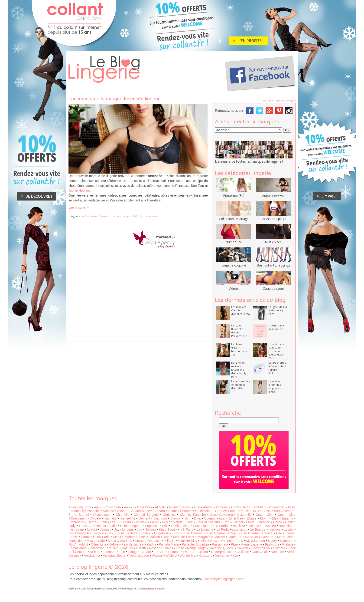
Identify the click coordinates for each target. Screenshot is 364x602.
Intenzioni (286, 526)
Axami (122, 511)
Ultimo (203, 552)
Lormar (87, 537)
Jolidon (151, 530)
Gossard (85, 526)
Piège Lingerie (252, 544)
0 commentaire (150, 216)
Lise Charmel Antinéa (257, 533)
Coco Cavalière (221, 515)
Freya (250, 522)
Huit (165, 526)
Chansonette (102, 515)
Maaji (117, 537)
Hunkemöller (180, 526)
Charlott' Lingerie (146, 515)
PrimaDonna (78, 548)
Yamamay (222, 556)
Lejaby (288, 530)
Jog (140, 530)
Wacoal (157, 556)
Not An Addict (78, 544)
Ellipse (252, 518)
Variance (277, 552)
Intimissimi (76, 530)
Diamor (176, 518)
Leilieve (275, 530)
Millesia (169, 541)
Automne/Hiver (273, 193)
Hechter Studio (106, 526)
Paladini (150, 544)
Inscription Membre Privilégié (279, 100)
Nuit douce (234, 240)
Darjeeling (128, 518)
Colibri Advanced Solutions (151, 589)
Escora (91, 522)
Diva (197, 518)
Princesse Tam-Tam (104, 548)
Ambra (208, 507)
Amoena (221, 507)
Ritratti (141, 548)
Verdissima (92, 556)
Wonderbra (188, 556)
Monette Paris (233, 541)
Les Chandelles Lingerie (86, 533)
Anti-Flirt (259, 507)
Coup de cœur (273, 286)
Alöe (197, 507)
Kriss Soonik (168, 530)
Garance (264, 522)
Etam (103, 522)
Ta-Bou (159, 552)
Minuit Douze (210, 541)
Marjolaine (76, 541)
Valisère (243, 552)
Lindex (146, 533)
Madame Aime (135, 537)
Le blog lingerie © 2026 (98, 567)
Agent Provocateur (107, 507)
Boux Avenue (284, 511)
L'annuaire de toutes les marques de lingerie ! (249, 161)
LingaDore (161, 533)
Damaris (111, 518)
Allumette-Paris (180, 507)
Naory (272, 541)
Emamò (287, 518)
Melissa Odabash (148, 541)
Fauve (155, 522)
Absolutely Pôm (80, 507)
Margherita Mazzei (211, 537)
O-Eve (114, 544)
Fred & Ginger (233, 522)
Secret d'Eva (260, 548)
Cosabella (244, 515)
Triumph (174, 552)
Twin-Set (189, 552)
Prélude (288, 544)
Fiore (189, 522)
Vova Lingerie (139, 556)
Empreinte (76, 522)
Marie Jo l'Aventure (259, 537)
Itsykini (92, 530)
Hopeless (152, 526)
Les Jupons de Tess (123, 533)
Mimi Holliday (188, 541)
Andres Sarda (240, 507)
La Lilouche (205, 530)
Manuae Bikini (184, 537)
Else (275, 518)
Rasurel (127, 548)
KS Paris (187, 530)
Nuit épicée (273, 240)
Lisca (177, 533)
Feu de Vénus (172, 522)
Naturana (287, 541)
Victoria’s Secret (115, 556)
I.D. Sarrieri (221, 526)
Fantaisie (141, 522)
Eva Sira (125, 522)
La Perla (223, 530)
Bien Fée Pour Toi (227, 511)
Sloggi (133, 552)
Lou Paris (102, 537)
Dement (144, 518)
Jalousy (106, 530)
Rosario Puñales (161, 548)
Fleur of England (208, 522)
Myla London (255, 541)
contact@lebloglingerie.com (224, 579)
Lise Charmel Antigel (222, 533)
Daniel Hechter (79, 191)
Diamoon (160, 518)
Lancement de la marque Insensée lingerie (115, 99)
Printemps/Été (234, 193)
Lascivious (239, 530)
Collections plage (273, 217)
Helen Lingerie (131, 526)
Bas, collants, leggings (273, 263)
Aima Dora (144, 507)
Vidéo (136, 216)
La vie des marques (121, 216)
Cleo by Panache (193, 515)
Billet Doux (251, 511)
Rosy (180, 548)
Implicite (239, 526)
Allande (160, 507)
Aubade (108, 511)
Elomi (264, 518)
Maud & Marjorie (120, 541)
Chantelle (122, 515)
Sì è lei (95, 552)
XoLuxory (205, 556)
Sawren (242, 548)
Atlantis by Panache (85, 511)
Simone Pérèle (114, 552)
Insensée (104, 216)
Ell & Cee (236, 518)
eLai (222, 518)
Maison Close (159, 537)
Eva (113, 522)
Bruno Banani (79, 515)
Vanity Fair (260, 552)
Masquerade (96, 541)
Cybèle (96, 518)
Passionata (220, 544)
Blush (267, 511)
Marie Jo (235, 537)
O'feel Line (99, 544)
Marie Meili (285, 537)
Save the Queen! (221, 548)
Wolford (171, 556)
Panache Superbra (195, 544)
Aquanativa (276, 507)
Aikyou (129, 507)
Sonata (146, 552)
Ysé (235, 556)
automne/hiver (90, 216)
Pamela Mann (169, 544)
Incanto (254, 526)
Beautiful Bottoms (181, 511)
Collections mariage (234, 217)
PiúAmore (272, 544)
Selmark (279, 548)
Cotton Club (265, 515)
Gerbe (278, 522)
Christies (169, 515)
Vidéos (234, 286)
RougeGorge (196, 548)
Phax (235, 544)
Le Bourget (258, 530)
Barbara (159, 511)
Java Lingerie (124, 530)
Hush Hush (201, 526)
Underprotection (223, 552)
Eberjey (210, 518)
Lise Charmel (194, 533)
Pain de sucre (131, 544)
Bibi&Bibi (204, 511)
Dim (187, 518)
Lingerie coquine (234, 263)
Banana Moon (140, 511)
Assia (292, 507)
